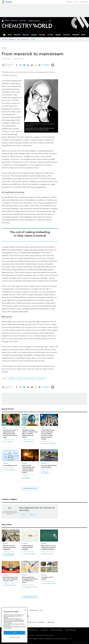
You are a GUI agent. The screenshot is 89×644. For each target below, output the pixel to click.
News (5, 428)
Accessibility (41, 622)
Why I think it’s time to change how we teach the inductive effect (49, 547)
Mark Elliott (49, 554)
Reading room (26, 39)
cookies (69, 639)
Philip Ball (7, 59)
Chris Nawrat (10, 470)
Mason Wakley (30, 554)
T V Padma (9, 442)
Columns (11, 378)
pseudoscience (29, 378)
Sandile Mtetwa (31, 587)
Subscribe (23, 21)
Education (76, 2)
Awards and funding (56, 630)
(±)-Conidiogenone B (10, 465)
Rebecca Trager (50, 444)
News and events (33, 630)
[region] (14, 625)
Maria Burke (29, 442)
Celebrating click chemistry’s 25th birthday (28, 547)
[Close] (25, 610)
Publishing (69, 2)
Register (14, 21)
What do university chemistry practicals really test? (9, 547)
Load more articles (30, 488)
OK (14, 633)
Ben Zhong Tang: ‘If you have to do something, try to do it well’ (10, 579)
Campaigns (44, 630)
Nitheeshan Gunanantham (8, 555)
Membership (84, 2)
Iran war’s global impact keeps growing (49, 466)
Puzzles (33, 39)
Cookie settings (14, 637)
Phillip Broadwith (26, 478)
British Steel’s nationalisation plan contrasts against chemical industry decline (28, 469)
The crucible (41, 378)
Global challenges (71, 630)
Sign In (7, 21)
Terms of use (32, 622)
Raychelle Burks (50, 584)
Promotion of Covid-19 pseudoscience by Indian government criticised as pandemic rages (10, 434)
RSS (41, 610)
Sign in (23, 515)
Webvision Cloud (84, 642)
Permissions (51, 622)
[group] (83, 35)
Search (50, 21)
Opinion (4, 48)
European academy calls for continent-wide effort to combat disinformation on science (30, 434)
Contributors (34, 610)
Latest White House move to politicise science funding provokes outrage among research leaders (48, 434)
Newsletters (12, 39)
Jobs (19, 39)
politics (19, 378)
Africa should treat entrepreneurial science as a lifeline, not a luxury (30, 580)
